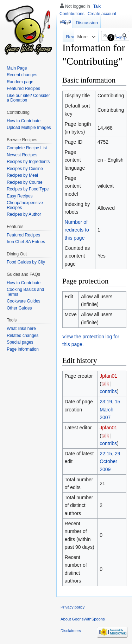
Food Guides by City (26, 262)
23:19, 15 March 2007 (110, 409)
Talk (97, 6)
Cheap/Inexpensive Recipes (25, 205)
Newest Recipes (22, 155)
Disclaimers (71, 631)
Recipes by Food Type (28, 189)
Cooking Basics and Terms (25, 292)
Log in (65, 21)
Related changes (23, 336)
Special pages (20, 342)
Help (121, 38)
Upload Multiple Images (29, 128)
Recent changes (22, 75)
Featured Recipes (23, 89)
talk (105, 384)
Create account (102, 14)
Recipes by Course (24, 182)
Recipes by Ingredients (28, 162)
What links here (21, 328)
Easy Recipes (20, 196)
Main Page (17, 68)
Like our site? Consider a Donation (28, 98)
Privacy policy (73, 607)
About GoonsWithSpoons (83, 619)
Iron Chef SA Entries (26, 242)
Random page (20, 82)
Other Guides (19, 308)
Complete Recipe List (27, 148)
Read (66, 37)
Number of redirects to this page (77, 230)
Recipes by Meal (22, 175)
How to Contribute (24, 121)
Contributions (72, 14)
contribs (108, 391)
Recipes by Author (24, 214)
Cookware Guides (23, 301)
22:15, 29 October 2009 (110, 461)
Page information (23, 349)
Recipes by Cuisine (25, 169)
